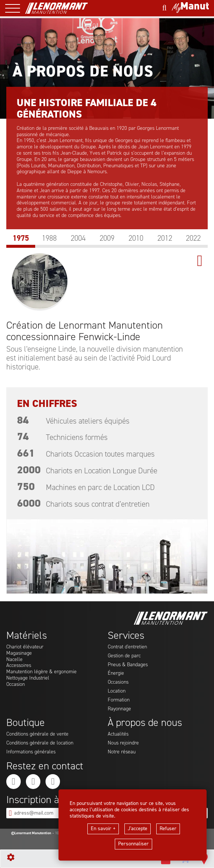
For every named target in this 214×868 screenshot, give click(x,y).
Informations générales (31, 752)
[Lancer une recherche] (164, 8)
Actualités (118, 734)
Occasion (16, 685)
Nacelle (14, 660)
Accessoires (19, 666)
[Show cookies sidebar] (11, 857)
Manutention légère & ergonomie (41, 672)
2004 (78, 238)
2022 (193, 238)
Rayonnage (119, 709)
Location (117, 691)
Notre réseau (122, 752)
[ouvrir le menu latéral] (15, 8)
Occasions (118, 682)
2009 (107, 238)
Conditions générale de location (40, 743)
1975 (21, 238)
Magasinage (19, 653)
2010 (136, 238)
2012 (165, 238)
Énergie (116, 673)
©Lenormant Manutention (31, 833)
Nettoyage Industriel (28, 678)
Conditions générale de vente (37, 734)
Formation (119, 700)
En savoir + (103, 828)
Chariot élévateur (25, 647)
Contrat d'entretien (127, 647)
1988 (49, 238)
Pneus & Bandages (128, 665)
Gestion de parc (124, 656)
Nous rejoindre (123, 743)
